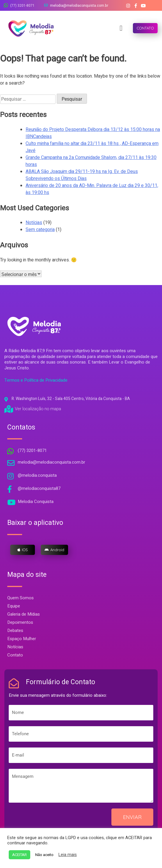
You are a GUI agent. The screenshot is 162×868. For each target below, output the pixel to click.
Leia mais (68, 855)
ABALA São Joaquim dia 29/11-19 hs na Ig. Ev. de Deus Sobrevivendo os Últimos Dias (82, 175)
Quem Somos (21, 598)
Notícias (34, 223)
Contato (15, 655)
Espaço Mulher (22, 639)
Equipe (14, 606)
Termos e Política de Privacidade (36, 380)
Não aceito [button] (44, 855)
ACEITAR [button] (19, 855)
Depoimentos (20, 622)
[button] (121, 28)
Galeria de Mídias (24, 614)
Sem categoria (40, 230)
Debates (15, 631)
